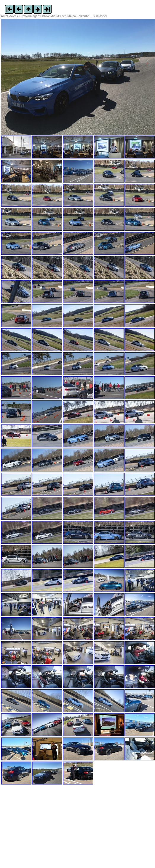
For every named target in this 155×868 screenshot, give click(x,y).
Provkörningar (29, 16)
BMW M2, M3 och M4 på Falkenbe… (67, 16)
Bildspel (101, 16)
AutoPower (8, 16)
